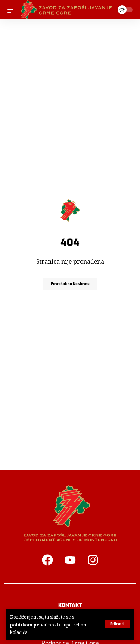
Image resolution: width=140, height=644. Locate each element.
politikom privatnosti (35, 625)
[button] (117, 624)
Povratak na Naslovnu (70, 284)
